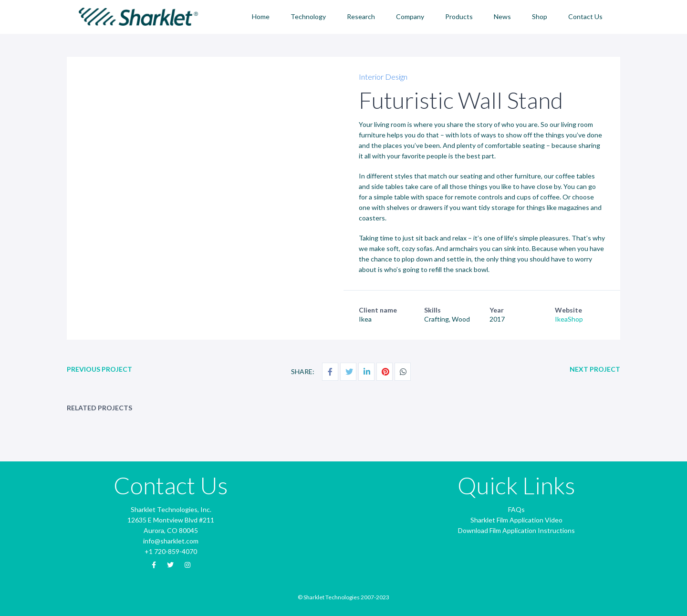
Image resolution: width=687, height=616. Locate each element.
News (502, 16)
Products (459, 16)
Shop (540, 16)
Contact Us (585, 16)
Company (410, 16)
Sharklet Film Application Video (516, 520)
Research (361, 16)
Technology (308, 16)
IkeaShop (569, 319)
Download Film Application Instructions (516, 530)
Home (261, 16)
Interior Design (383, 77)
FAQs (516, 509)
